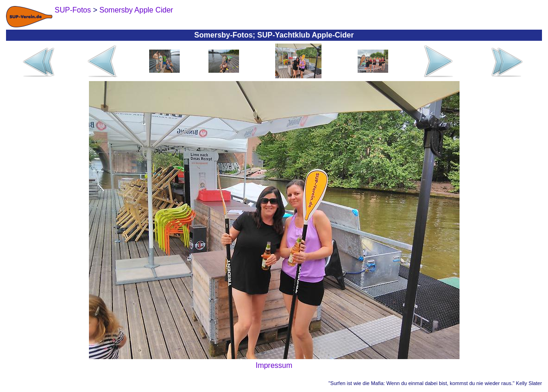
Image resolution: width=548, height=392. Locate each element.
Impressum (274, 365)
